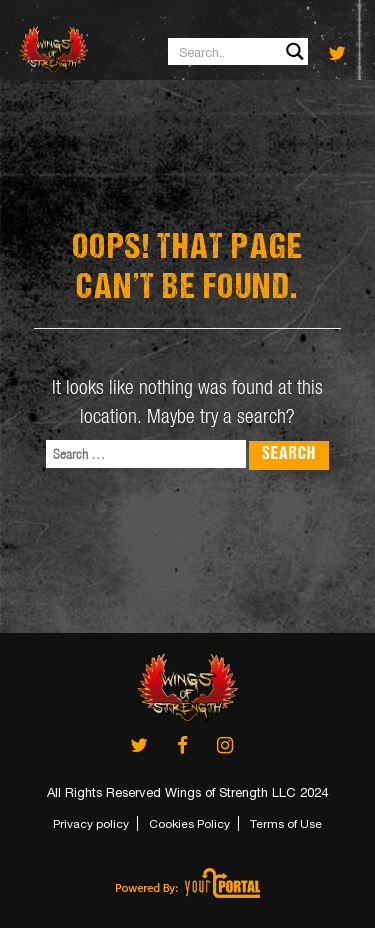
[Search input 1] (239, 51)
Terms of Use (286, 824)
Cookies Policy (189, 824)
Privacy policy (91, 824)
